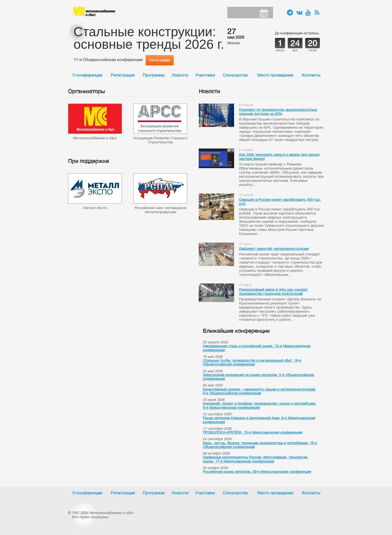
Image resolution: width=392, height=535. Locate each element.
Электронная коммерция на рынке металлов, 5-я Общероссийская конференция (258, 377)
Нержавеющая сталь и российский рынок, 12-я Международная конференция (257, 348)
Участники (205, 75)
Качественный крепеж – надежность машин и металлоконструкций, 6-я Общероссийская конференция (259, 391)
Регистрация (160, 60)
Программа (154, 75)
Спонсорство (235, 75)
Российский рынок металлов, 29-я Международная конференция (257, 472)
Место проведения (275, 75)
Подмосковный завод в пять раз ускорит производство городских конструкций (273, 292)
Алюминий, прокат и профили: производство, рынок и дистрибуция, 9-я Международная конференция (259, 405)
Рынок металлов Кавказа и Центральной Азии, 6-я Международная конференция (259, 420)
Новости (180, 75)
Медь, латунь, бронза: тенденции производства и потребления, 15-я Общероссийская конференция (260, 445)
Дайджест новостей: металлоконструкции (274, 249)
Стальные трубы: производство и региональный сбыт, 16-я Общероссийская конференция (252, 362)
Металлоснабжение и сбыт (94, 11)
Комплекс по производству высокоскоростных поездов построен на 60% (278, 112)
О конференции (87, 75)
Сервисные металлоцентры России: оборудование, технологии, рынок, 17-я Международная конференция (255, 459)
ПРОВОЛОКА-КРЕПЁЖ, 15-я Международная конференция (253, 432)
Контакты (311, 75)
